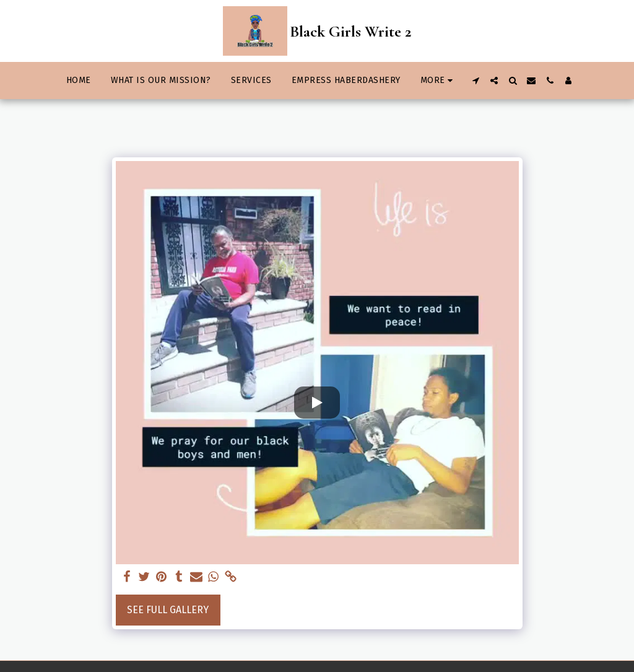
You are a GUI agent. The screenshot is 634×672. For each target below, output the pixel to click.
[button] (475, 81)
